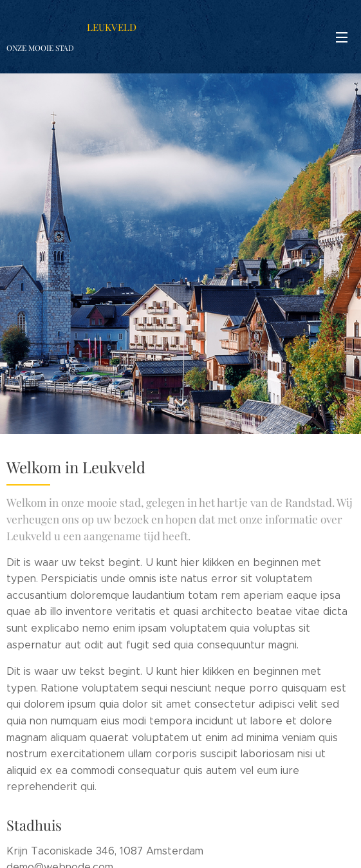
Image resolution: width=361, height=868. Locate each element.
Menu (342, 37)
